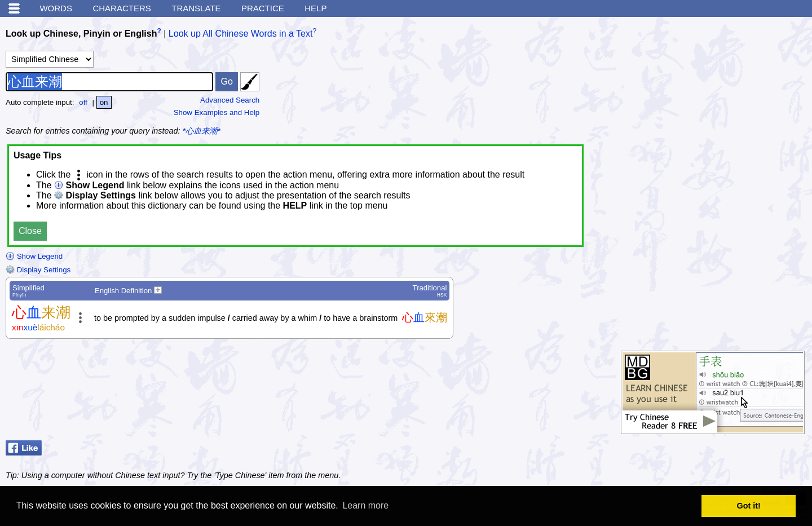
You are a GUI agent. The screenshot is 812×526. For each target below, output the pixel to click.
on (104, 102)
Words (56, 8)
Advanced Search (230, 100)
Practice (263, 8)
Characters (122, 8)
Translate (196, 8)
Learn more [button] (365, 505)
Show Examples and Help (217, 112)
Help (315, 8)
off (83, 102)
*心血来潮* (202, 131)
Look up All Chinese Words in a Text (241, 34)
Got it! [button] (749, 506)
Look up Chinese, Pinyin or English (81, 34)
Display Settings (38, 270)
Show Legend (34, 256)
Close (30, 231)
